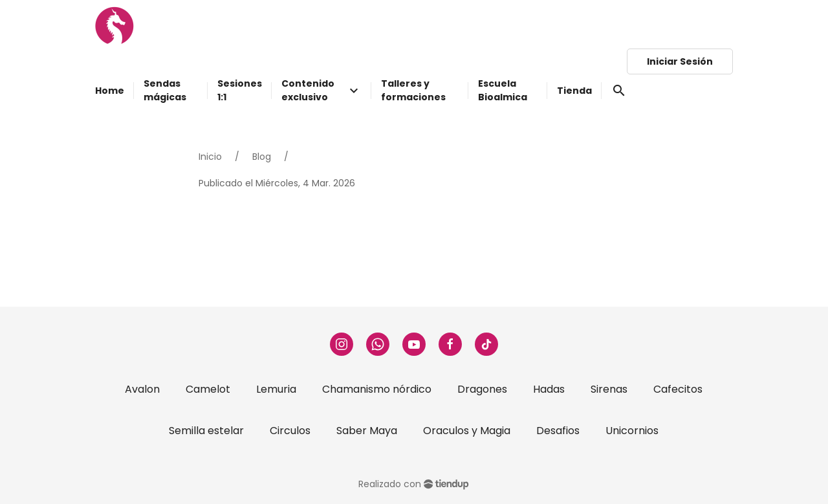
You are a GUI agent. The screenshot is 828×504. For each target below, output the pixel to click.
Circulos (290, 431)
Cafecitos (678, 389)
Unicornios (632, 431)
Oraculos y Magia (467, 431)
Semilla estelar (206, 431)
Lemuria (276, 389)
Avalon (142, 389)
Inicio (210, 157)
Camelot (208, 389)
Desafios (558, 431)
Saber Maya (367, 431)
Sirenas (609, 389)
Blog (262, 157)
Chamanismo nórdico (377, 389)
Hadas (549, 389)
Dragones (482, 389)
